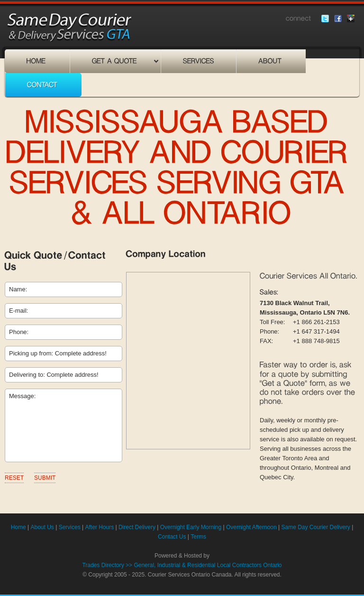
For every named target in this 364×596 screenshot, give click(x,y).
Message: (64, 425)
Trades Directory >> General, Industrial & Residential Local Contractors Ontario (182, 565)
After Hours (99, 527)
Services (70, 527)
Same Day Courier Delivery (315, 527)
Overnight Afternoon (251, 527)
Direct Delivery (137, 527)
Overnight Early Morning (191, 527)
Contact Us (172, 537)
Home (18, 527)
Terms (198, 537)
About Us (42, 527)
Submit (45, 478)
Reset (14, 478)
